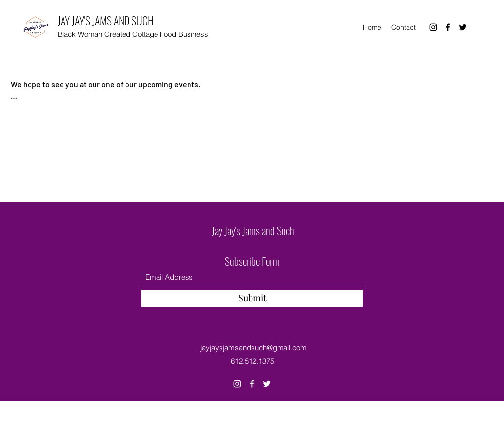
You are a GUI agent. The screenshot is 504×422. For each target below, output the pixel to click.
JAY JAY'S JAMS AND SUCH (106, 20)
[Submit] (252, 298)
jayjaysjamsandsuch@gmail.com (253, 347)
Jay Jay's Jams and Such (253, 230)
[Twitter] (463, 27)
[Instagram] (433, 27)
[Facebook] (448, 27)
